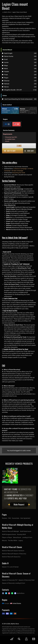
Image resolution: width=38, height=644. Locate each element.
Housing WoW (21, 534)
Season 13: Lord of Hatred (10, 567)
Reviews (5, 518)
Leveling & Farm (27, 537)
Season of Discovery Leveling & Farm (14, 583)
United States (17, 603)
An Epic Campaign (17, 171)
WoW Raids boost (26, 531)
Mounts (4, 540)
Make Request (19, 504)
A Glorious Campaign (20, 169)
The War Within (13, 540)
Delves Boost (17, 537)
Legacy (21, 540)
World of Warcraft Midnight (11, 531)
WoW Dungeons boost (9, 534)
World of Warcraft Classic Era (11, 557)
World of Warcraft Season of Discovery (14, 554)
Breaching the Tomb (19, 173)
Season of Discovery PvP (10, 580)
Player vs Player (7, 537)
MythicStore (21, 593)
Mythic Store (7, 12)
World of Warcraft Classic (12, 547)
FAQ (10, 518)
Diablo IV (5, 563)
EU (9, 124)
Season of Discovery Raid (26, 580)
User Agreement (25, 518)
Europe (7, 603)
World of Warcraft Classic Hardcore (13, 551)
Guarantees (16, 518)
